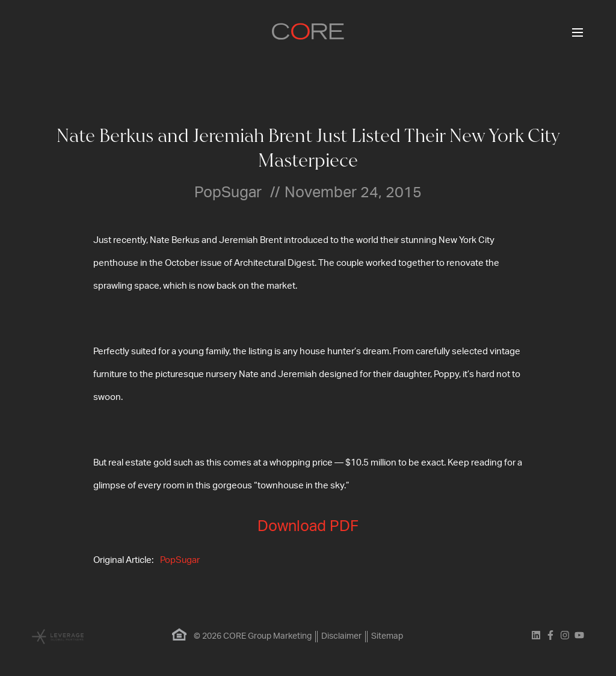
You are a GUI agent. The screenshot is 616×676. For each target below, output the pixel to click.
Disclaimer (341, 636)
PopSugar (180, 560)
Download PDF (308, 527)
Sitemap (387, 636)
